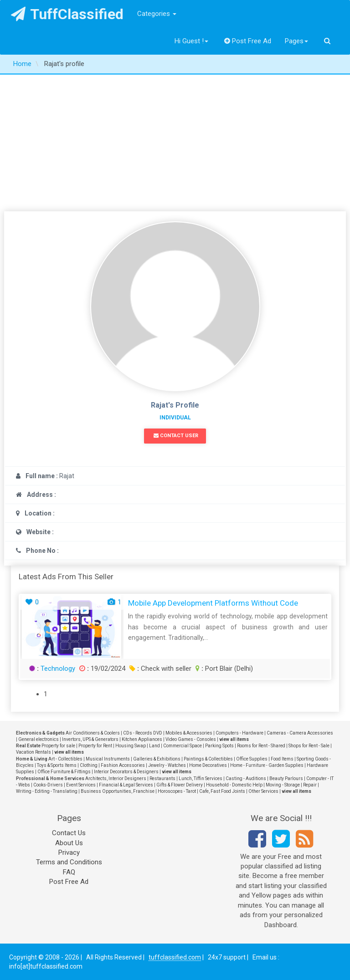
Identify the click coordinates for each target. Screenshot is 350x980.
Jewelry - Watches (167, 765)
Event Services (81, 785)
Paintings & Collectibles (208, 759)
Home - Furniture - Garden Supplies (267, 765)
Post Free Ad (248, 41)
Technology (58, 669)
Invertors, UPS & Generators (90, 739)
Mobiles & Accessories (189, 733)
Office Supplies (252, 759)
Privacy (69, 852)
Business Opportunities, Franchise (118, 791)
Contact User (176, 436)
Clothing (89, 765)
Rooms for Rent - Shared (261, 746)
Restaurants (162, 778)
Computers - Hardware (239, 733)
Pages (296, 41)
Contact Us (69, 833)
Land (154, 746)
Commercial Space (183, 746)
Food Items (282, 759)
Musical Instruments (108, 759)
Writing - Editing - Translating (47, 791)
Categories (157, 14)
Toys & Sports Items (57, 765)
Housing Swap (131, 746)
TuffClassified (67, 14)
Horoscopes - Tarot (177, 791)
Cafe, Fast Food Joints (222, 791)
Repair (310, 785)
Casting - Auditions (246, 778)
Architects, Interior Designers (116, 778)
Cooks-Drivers (48, 785)
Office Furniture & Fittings (64, 772)
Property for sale (58, 746)
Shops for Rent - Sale (309, 746)
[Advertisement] (175, 143)
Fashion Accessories (123, 765)
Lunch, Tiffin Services (201, 778)
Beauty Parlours (286, 778)
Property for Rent (95, 746)
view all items (234, 739)
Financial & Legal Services (126, 785)
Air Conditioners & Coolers (93, 733)
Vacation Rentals (33, 752)
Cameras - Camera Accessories (300, 733)
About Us (69, 843)
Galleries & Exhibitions (157, 759)
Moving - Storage (283, 785)
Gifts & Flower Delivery (180, 785)
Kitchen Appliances (142, 739)
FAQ (69, 872)
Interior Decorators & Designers (126, 772)
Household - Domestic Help (234, 785)
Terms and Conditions (69, 862)
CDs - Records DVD (143, 733)
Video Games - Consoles (191, 739)
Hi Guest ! (191, 41)
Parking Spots (219, 746)
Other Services (263, 791)
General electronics (39, 739)
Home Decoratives (208, 765)
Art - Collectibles (65, 759)
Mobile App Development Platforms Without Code (213, 603)
